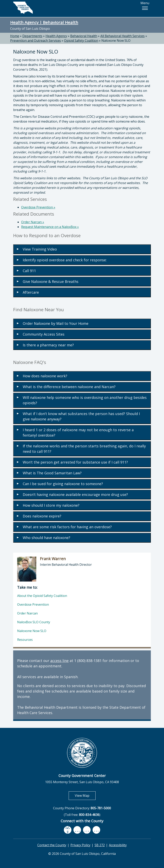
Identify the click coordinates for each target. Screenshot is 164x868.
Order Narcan (33, 222)
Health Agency (56, 36)
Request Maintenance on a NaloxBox (50, 227)
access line (59, 661)
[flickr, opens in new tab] (87, 830)
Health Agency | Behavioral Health (44, 22)
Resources (25, 640)
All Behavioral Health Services (123, 36)
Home (15, 36)
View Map (85, 795)
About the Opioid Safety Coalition (42, 596)
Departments (32, 36)
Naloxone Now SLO (116, 41)
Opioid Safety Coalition (81, 41)
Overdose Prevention (38, 207)
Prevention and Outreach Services (36, 41)
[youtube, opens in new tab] (77, 830)
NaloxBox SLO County (34, 622)
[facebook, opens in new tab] (68, 830)
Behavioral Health (84, 36)
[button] (145, 8)
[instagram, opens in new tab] (96, 830)
